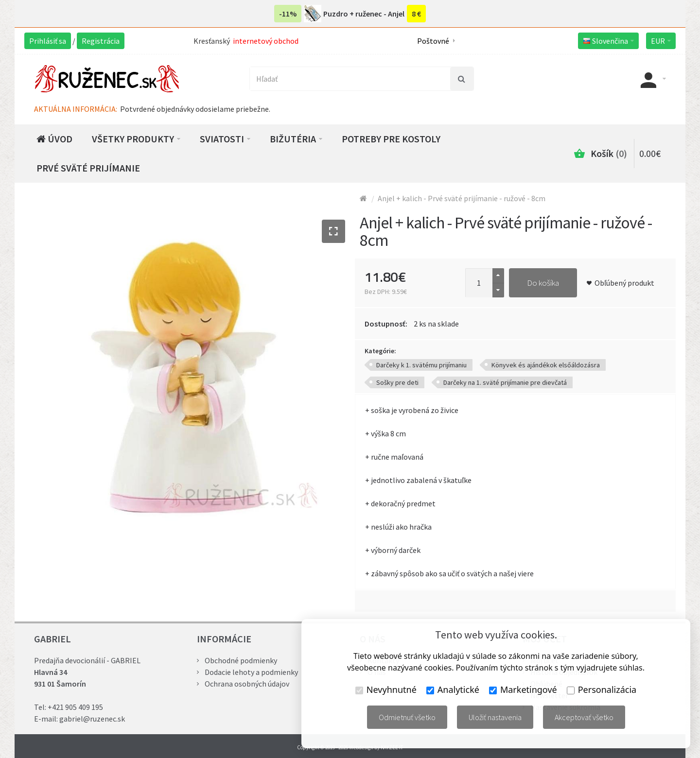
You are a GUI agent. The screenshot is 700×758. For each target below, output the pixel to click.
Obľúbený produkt (624, 283)
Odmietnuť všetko (407, 717)
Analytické (453, 689)
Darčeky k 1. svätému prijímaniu (421, 365)
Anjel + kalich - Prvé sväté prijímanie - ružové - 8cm (462, 198)
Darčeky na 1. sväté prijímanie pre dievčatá (505, 382)
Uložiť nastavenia (495, 717)
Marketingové (523, 689)
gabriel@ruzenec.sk (92, 719)
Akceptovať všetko (584, 717)
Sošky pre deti (397, 382)
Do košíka (543, 283)
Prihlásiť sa (48, 41)
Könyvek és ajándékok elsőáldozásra (546, 365)
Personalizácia (602, 689)
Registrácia (101, 41)
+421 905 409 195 (75, 707)
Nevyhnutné (386, 689)
